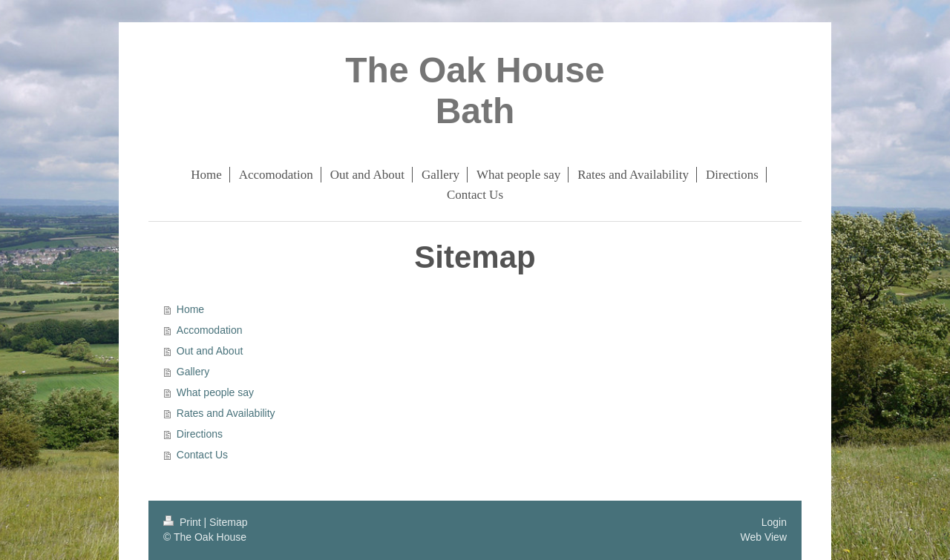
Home (190, 309)
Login (774, 522)
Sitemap (228, 522)
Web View (763, 537)
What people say (215, 392)
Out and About (210, 351)
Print (184, 522)
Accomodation (210, 330)
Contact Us (202, 455)
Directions (200, 434)
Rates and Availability (226, 413)
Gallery (193, 372)
